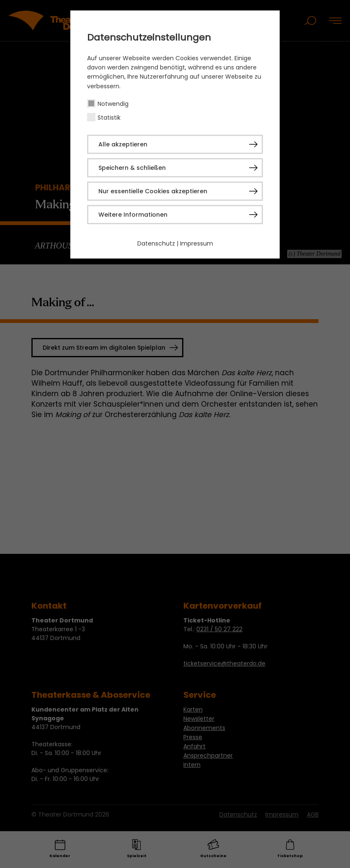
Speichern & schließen (132, 168)
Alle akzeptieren (123, 144)
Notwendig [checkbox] (113, 104)
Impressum (197, 243)
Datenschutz (156, 243)
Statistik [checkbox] (109, 118)
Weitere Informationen (133, 215)
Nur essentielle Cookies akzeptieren (153, 191)
